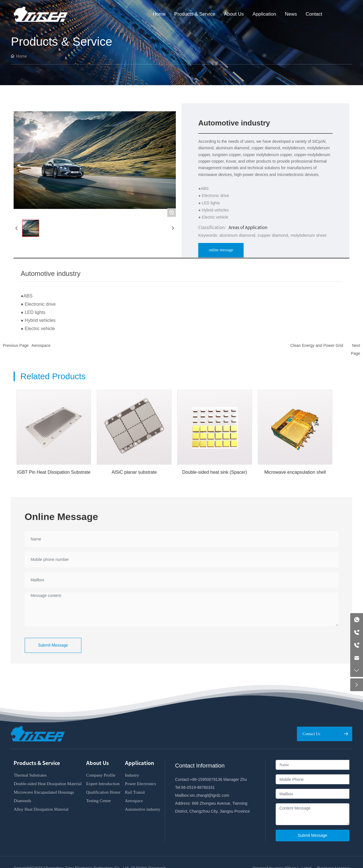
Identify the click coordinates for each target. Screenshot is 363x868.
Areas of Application (248, 228)
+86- (194, 779)
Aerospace (41, 345)
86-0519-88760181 (198, 787)
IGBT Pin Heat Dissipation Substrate (54, 472)
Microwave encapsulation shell (295, 472)
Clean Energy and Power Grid (317, 345)
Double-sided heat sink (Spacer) (215, 472)
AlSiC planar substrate (134, 472)
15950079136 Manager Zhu (222, 779)
